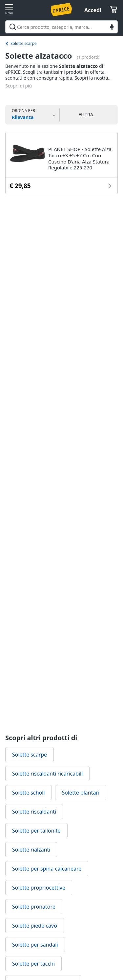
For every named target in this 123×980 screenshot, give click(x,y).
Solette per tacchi (33, 964)
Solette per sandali (35, 945)
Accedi (93, 10)
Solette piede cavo (35, 926)
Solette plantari (81, 793)
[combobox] (61, 27)
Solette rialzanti (31, 850)
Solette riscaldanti (34, 812)
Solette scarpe (24, 43)
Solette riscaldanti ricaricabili (47, 774)
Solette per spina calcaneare (47, 869)
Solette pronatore (34, 907)
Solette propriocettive (39, 888)
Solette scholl (29, 793)
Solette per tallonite (36, 831)
